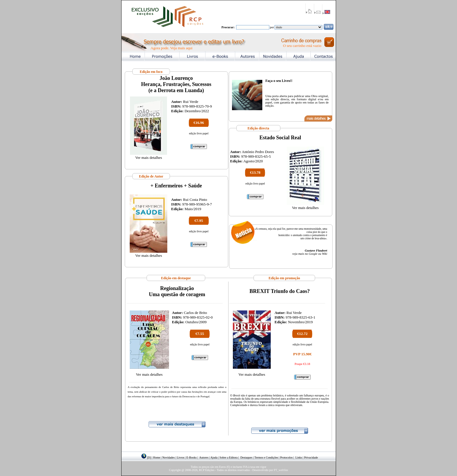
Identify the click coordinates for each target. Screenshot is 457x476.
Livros (180, 457)
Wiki (325, 254)
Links (299, 457)
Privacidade (311, 457)
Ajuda (214, 457)
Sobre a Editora (228, 457)
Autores (204, 457)
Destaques (246, 457)
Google (313, 254)
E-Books (192, 457)
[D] (149, 457)
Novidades (169, 457)
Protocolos (286, 457)
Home (157, 457)
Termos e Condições (266, 457)
